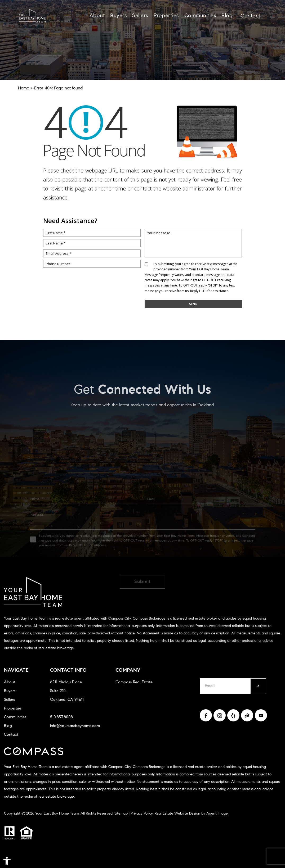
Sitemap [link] (121, 814)
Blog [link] (227, 16)
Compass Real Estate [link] (134, 682)
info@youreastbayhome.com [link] (75, 726)
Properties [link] (166, 16)
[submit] (258, 686)
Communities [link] (200, 16)
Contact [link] (251, 16)
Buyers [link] (119, 16)
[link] (7, 861)
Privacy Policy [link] (142, 814)
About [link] (97, 16)
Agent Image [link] (217, 814)
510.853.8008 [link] (61, 717)
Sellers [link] (140, 16)
